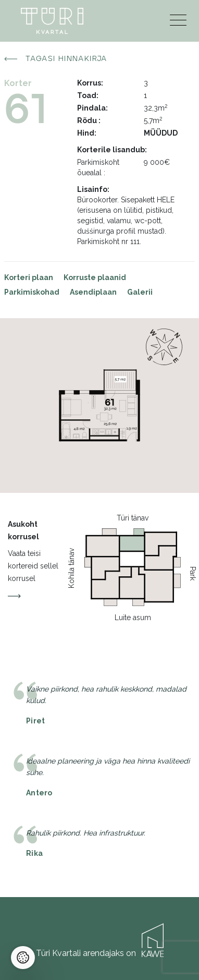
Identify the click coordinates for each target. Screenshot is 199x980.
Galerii (140, 292)
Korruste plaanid (95, 277)
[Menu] (178, 23)
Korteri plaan (29, 277)
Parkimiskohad (32, 292)
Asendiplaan (93, 292)
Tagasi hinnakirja (56, 59)
